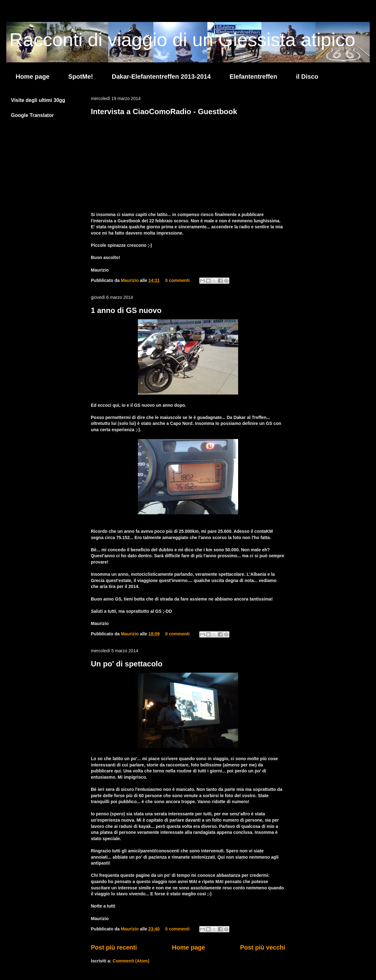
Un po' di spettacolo (127, 664)
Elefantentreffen (253, 77)
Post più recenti (114, 947)
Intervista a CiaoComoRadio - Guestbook (164, 111)
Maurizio (131, 280)
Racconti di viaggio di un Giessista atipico (182, 40)
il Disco (307, 77)
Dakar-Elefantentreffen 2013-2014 (161, 77)
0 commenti (177, 280)
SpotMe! (81, 77)
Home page (33, 77)
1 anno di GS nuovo (126, 310)
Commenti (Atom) (131, 961)
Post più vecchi (263, 947)
